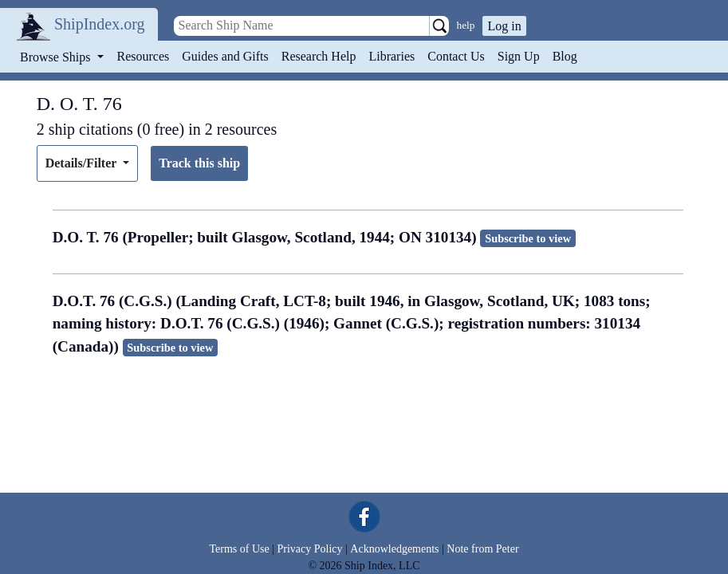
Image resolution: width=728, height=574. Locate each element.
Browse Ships (57, 57)
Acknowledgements (394, 549)
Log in (504, 26)
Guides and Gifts (225, 56)
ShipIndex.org (100, 24)
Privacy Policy (309, 549)
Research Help (319, 56)
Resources (144, 56)
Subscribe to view (528, 238)
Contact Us (456, 56)
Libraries (392, 56)
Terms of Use (239, 549)
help (466, 25)
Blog (565, 56)
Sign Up (519, 56)
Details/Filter (83, 163)
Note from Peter (482, 549)
